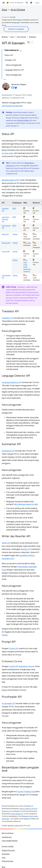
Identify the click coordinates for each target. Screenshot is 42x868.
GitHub (15, 234)
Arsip (4, 857)
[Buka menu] (4, 3)
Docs (4, 10)
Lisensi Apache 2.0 (17, 814)
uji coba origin (8, 153)
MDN (14, 208)
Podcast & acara (8, 861)
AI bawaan (33, 37)
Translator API (8, 318)
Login (37, 3)
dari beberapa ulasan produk (26, 504)
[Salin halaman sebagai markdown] (29, 42)
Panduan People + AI (25, 120)
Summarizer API (8, 451)
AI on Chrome (18, 10)
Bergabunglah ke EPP (11, 180)
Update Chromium (8, 850)
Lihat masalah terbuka (10, 841)
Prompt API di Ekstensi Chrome (22, 666)
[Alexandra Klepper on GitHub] (13, 88)
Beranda (5, 37)
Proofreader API (9, 704)
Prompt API (6, 251)
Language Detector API (5, 219)
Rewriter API (6, 243)
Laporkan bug (7, 837)
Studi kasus (6, 854)
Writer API (5, 234)
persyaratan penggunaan (12, 106)
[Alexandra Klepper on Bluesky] (16, 88)
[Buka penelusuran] (27, 3)
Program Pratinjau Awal (26, 792)
